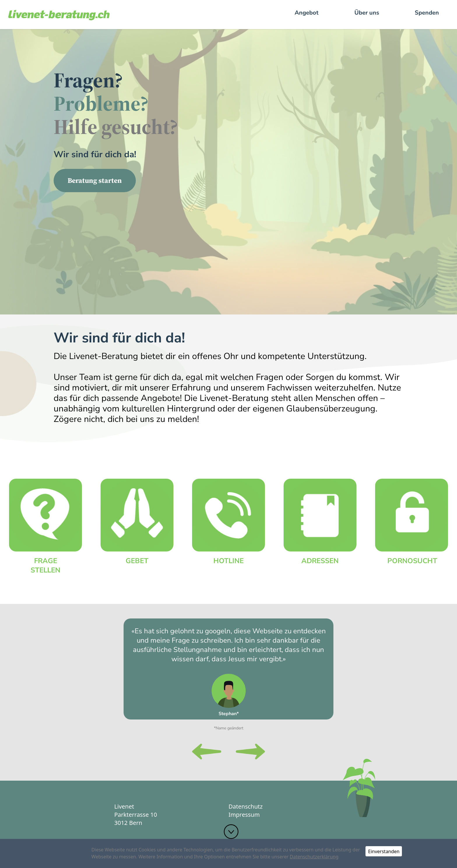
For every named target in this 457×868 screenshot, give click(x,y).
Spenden (427, 13)
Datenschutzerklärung (314, 857)
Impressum (244, 815)
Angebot (307, 13)
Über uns (367, 13)
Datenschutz (246, 806)
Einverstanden (384, 851)
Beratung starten (95, 180)
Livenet (124, 806)
